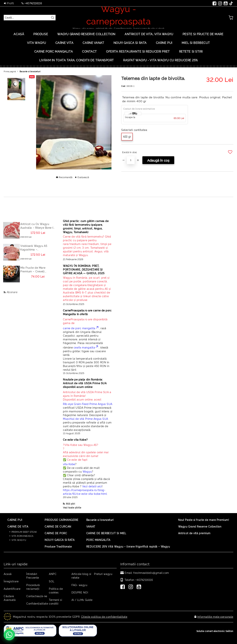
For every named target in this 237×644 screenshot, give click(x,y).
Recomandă (66, 177)
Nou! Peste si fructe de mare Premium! (204, 520)
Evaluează (83, 177)
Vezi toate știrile (72, 507)
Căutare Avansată (10, 598)
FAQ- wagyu (79, 585)
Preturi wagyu (103, 574)
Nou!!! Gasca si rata (130, 43)
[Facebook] (123, 587)
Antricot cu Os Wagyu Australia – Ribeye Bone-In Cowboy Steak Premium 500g (38, 226)
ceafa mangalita (86, 347)
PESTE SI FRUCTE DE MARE (203, 34)
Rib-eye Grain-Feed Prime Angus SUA (88, 404)
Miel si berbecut (196, 43)
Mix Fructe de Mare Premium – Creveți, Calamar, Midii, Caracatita (37, 269)
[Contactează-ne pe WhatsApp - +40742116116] (9, 635)
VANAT (91, 526)
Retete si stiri (191, 51)
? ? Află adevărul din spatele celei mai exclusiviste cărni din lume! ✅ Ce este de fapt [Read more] (86, 452)
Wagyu (87, 471)
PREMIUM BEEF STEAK (24, 532)
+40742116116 (33, 3)
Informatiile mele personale (215, 617)
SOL (52, 581)
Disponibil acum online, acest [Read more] (88, 396)
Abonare (12, 292)
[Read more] (88, 246)
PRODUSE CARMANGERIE (62, 520)
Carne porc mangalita (54, 51)
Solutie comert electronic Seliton (215, 631)
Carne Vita (64, 43)
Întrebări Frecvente (33, 576)
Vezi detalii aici (92, 486)
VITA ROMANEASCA (22, 536)
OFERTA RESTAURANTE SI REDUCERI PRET (138, 51)
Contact (89, 51)
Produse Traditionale (58, 546)
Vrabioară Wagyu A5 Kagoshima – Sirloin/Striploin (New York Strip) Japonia (38, 248)
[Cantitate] (131, 160)
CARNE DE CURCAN (58, 526)
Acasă (19, 34)
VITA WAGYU (37, 43)
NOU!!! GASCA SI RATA (60, 540)
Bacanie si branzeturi (30, 71)
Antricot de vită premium (194, 533)
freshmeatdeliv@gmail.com (151, 573)
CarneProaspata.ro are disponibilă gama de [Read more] (85, 321)
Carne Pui (164, 43)
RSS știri (71, 504)
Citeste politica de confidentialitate (104, 617)
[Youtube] (140, 587)
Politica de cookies (56, 590)
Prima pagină (10, 71)
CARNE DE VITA (18, 526)
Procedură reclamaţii (33, 587)
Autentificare (12, 589)
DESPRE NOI (80, 592)
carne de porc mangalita (81, 328)
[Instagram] (131, 587)
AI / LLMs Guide (82, 600)
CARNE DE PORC (56, 533)
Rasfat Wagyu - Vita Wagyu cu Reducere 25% (160, 60)
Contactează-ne (37, 596)
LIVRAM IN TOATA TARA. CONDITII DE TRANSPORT (77, 60)
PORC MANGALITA (98, 540)
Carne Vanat (93, 43)
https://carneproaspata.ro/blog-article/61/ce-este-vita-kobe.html (85, 492)
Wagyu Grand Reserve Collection (86, 34)
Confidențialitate (37, 603)
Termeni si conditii (56, 602)
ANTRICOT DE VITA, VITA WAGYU (149, 34)
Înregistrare (11, 581)
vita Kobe (69, 464)
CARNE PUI (15, 520)
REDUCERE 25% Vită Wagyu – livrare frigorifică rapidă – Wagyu (128, 546)
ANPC (53, 574)
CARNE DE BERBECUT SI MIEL (106, 533)
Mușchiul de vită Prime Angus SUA (86, 419)
